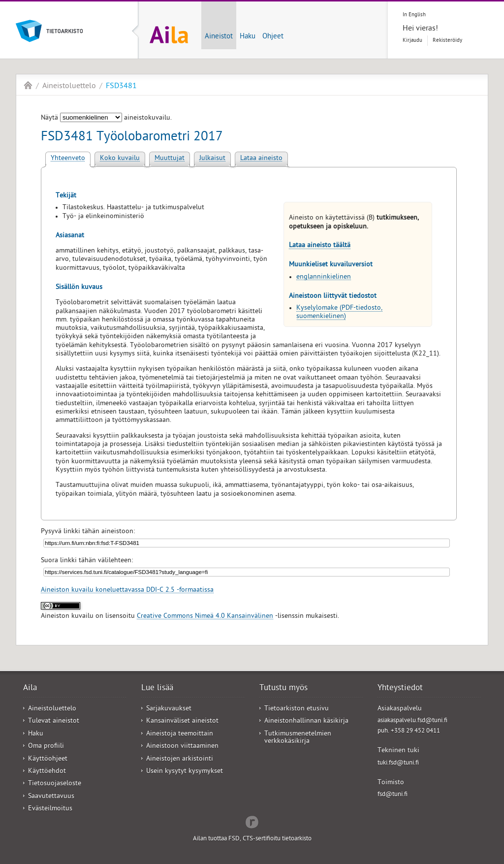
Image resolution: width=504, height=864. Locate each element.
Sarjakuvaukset (169, 709)
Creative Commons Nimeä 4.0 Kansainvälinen (205, 617)
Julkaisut (212, 159)
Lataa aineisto (261, 159)
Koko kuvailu (120, 159)
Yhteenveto (68, 159)
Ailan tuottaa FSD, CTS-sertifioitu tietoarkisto (252, 839)
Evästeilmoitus (50, 809)
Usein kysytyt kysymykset (185, 772)
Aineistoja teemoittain (180, 734)
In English (414, 15)
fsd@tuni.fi (393, 795)
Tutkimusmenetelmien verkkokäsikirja (298, 738)
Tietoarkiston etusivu (297, 709)
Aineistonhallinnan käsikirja (306, 721)
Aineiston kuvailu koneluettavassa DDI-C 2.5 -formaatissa (127, 591)
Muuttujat (170, 159)
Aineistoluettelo (69, 87)
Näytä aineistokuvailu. (106, 118)
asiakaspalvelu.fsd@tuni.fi (412, 721)
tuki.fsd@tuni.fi (398, 763)
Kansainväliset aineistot (182, 721)
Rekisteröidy (447, 41)
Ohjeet (273, 37)
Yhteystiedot (400, 689)
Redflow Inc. (252, 821)
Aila (28, 85)
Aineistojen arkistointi (180, 759)
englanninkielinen (324, 277)
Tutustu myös (283, 689)
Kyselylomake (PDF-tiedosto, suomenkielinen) (339, 313)
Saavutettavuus (51, 797)
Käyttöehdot (47, 772)
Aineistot (219, 37)
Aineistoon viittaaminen (182, 747)
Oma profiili (46, 747)
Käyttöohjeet (48, 759)
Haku (248, 37)
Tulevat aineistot (54, 721)
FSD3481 (121, 87)
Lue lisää (157, 689)
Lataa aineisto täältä (320, 246)
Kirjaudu (412, 41)
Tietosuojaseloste (55, 784)
